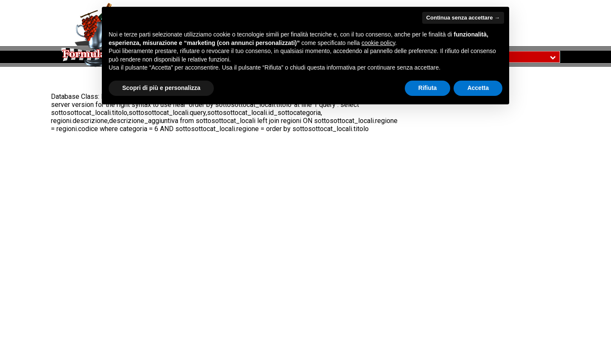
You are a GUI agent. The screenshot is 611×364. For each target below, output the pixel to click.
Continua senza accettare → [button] (463, 18)
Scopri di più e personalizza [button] (161, 88)
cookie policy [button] (378, 43)
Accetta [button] (478, 88)
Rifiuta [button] (428, 88)
